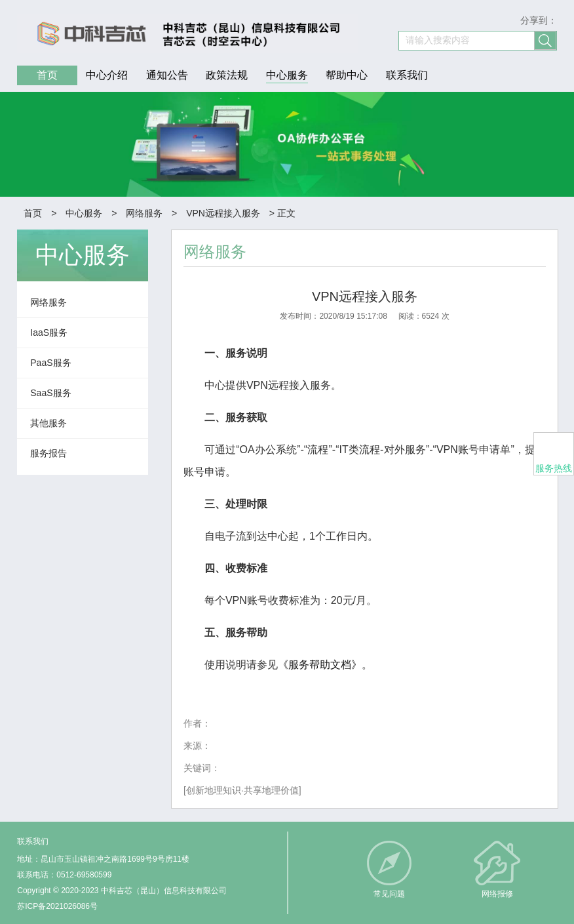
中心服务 (84, 213)
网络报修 (497, 894)
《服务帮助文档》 (320, 665)
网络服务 (144, 213)
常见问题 (389, 894)
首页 (33, 213)
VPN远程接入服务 (223, 213)
